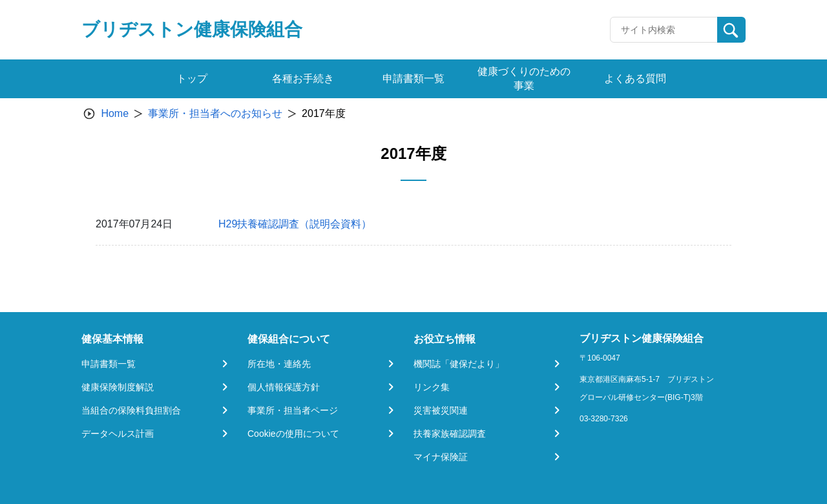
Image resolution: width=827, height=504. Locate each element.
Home (115, 113)
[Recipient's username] (664, 30)
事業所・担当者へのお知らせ (215, 113)
